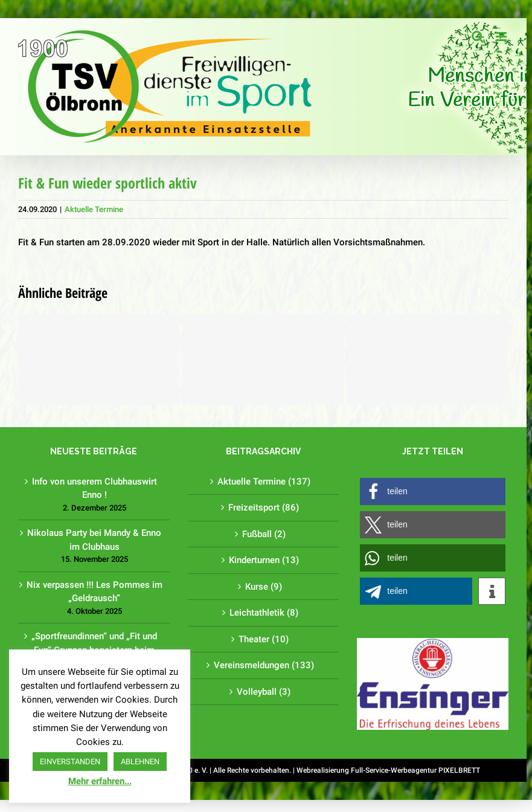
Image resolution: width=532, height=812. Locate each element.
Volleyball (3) (264, 692)
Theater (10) (264, 639)
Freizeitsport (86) (264, 507)
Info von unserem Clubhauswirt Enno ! (95, 488)
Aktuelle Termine (94, 209)
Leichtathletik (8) (264, 613)
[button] (433, 491)
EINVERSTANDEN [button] (70, 762)
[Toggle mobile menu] (502, 37)
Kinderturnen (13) (264, 560)
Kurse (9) (264, 587)
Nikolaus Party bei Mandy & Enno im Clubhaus (94, 540)
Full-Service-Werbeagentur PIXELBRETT (415, 770)
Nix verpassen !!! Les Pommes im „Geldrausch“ (95, 592)
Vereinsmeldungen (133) (264, 665)
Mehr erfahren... (100, 781)
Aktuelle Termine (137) (264, 482)
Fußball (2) (264, 534)
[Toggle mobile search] (478, 37)
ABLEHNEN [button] (140, 762)
